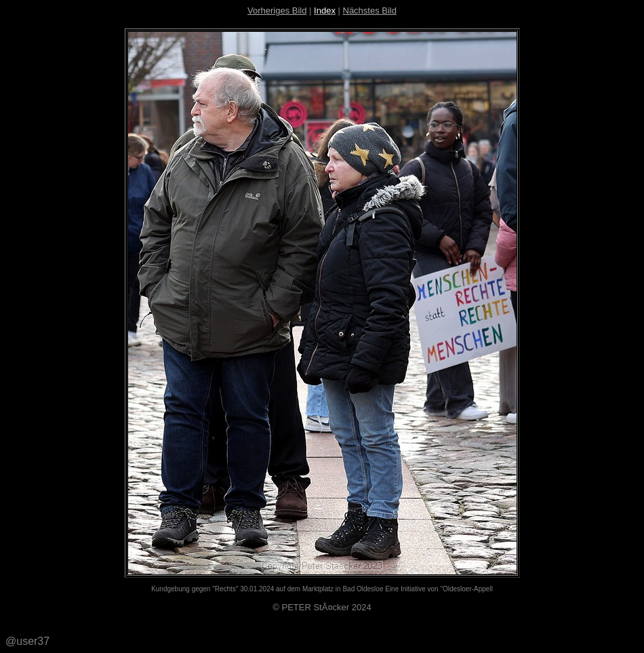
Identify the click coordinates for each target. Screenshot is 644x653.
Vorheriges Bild (277, 11)
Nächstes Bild (370, 11)
